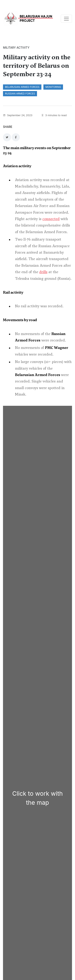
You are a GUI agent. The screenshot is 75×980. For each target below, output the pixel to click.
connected (51, 219)
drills (43, 272)
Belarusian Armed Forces (22, 87)
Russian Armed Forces (20, 94)
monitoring (53, 87)
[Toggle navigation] (66, 19)
